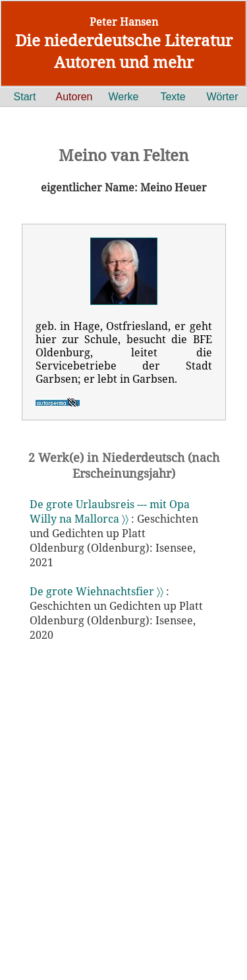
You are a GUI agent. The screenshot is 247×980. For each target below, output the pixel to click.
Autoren (74, 97)
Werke (124, 97)
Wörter (223, 97)
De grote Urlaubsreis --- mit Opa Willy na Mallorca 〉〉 (110, 511)
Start (25, 97)
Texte (173, 97)
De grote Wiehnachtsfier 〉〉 (96, 591)
